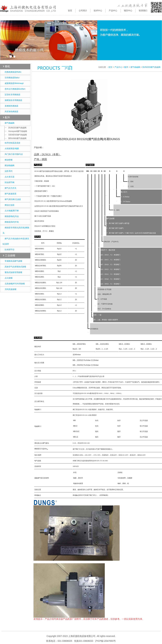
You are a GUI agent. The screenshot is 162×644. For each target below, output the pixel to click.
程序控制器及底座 (11, 143)
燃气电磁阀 (8, 123)
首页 (70, 11)
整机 (7, 66)
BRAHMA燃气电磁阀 (15, 138)
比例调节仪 (8, 250)
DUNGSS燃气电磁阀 (15, 128)
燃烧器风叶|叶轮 (11, 222)
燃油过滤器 (8, 205)
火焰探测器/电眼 (11, 149)
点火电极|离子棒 (11, 211)
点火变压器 (8, 177)
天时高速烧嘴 (9, 289)
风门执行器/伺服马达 (13, 154)
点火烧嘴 (8, 278)
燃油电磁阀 (8, 165)
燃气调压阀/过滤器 (12, 199)
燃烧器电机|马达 (11, 216)
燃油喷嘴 (8, 160)
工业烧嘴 (10, 255)
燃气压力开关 (9, 188)
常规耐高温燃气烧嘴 (12, 261)
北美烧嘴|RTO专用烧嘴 (14, 284)
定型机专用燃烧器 (11, 95)
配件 (7, 117)
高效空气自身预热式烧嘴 (14, 267)
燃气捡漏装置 (9, 194)
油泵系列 (8, 171)
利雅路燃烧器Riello (12, 72)
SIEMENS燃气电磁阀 (15, 135)
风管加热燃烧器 (10, 112)
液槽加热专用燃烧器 (12, 100)
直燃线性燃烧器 (10, 106)
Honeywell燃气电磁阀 (16, 131)
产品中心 (118, 67)
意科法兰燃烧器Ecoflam (14, 89)
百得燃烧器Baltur (11, 78)
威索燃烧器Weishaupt (13, 83)
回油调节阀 (8, 182)
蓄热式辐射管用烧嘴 (12, 272)
